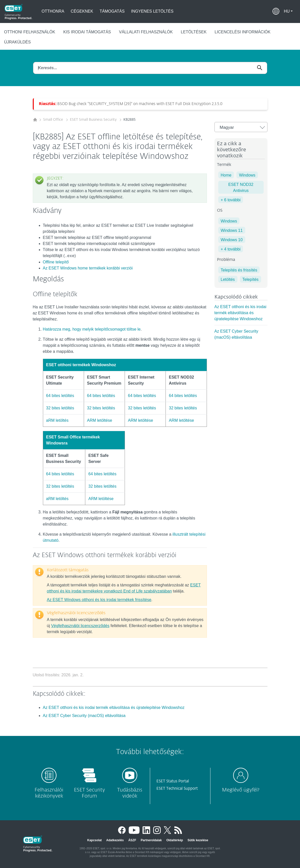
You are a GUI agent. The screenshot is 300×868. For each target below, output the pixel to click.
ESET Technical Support (177, 789)
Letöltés (228, 279)
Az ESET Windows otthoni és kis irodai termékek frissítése (99, 600)
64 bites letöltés (60, 396)
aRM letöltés (57, 420)
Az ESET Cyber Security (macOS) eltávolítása (84, 716)
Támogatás (112, 11)
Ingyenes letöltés (152, 11)
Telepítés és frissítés (239, 270)
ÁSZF (132, 840)
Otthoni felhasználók (30, 32)
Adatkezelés (115, 840)
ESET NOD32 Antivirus (241, 188)
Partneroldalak (151, 840)
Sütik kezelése (198, 840)
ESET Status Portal (173, 781)
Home (226, 175)
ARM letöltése (100, 420)
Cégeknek (82, 11)
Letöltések (194, 32)
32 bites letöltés (60, 408)
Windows (247, 175)
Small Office (54, 120)
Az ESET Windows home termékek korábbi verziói (88, 268)
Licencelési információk (243, 32)
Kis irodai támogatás (87, 32)
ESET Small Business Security (94, 120)
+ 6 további (231, 200)
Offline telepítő (56, 262)
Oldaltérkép (175, 840)
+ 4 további (231, 249)
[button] (288, 11)
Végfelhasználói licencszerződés (80, 626)
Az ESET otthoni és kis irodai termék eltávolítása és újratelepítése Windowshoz (240, 313)
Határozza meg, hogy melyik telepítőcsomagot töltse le (92, 329)
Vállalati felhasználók (146, 32)
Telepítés (251, 279)
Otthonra (53, 11)
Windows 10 (232, 240)
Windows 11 (232, 230)
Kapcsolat (94, 840)
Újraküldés (17, 42)
